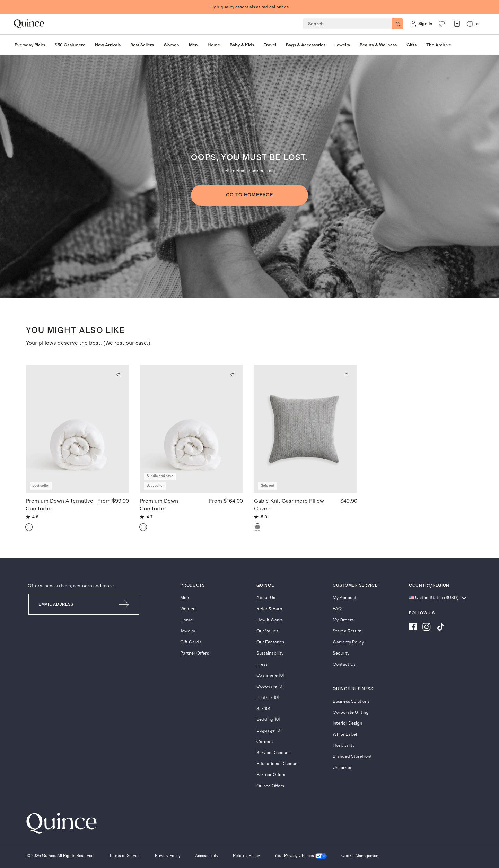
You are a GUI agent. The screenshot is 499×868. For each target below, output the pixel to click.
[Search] (398, 24)
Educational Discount (278, 764)
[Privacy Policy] (168, 856)
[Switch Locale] (470, 24)
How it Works (270, 620)
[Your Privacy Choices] (301, 856)
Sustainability (270, 653)
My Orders (343, 620)
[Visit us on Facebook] (413, 628)
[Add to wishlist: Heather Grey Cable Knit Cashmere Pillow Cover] (347, 375)
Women (188, 609)
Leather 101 (268, 698)
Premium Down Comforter (159, 505)
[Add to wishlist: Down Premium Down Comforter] (233, 375)
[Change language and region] (438, 598)
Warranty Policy (348, 642)
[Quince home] (29, 24)
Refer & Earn (269, 609)
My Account (345, 598)
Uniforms (342, 768)
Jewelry (188, 631)
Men (185, 598)
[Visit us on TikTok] (440, 628)
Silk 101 (263, 709)
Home (186, 620)
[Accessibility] (207, 856)
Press (262, 664)
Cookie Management (361, 856)
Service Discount (273, 753)
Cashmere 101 (270, 676)
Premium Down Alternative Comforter (59, 505)
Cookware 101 (270, 687)
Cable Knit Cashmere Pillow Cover (289, 505)
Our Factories (270, 642)
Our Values (267, 631)
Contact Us (344, 664)
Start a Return (347, 631)
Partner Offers (195, 653)
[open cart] (457, 24)
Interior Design (347, 723)
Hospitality (344, 746)
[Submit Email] (125, 604)
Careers (265, 742)
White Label (345, 734)
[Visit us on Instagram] (427, 628)
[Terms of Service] (125, 856)
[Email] (69, 604)
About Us (266, 598)
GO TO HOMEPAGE (250, 195)
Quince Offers (270, 786)
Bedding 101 (268, 720)
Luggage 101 (269, 731)
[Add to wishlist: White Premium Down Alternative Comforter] (118, 375)
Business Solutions (351, 702)
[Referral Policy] (246, 856)
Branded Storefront (352, 757)
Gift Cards (191, 642)
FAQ (337, 609)
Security (341, 653)
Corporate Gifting (351, 713)
